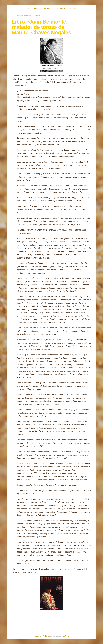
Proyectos (48, 8)
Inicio (28, 8)
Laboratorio (37, 8)
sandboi (15, 16)
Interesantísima (60, 8)
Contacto (72, 8)
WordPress (65, 636)
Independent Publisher (41, 636)
